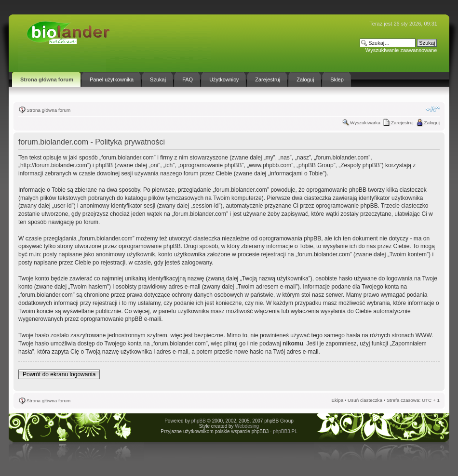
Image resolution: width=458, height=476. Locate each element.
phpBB (199, 421)
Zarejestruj (402, 123)
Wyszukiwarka (365, 123)
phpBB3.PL (285, 431)
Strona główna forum (48, 110)
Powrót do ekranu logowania (59, 374)
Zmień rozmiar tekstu (433, 109)
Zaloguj (432, 123)
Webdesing (247, 426)
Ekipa (337, 400)
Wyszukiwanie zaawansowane (401, 50)
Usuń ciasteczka (365, 400)
